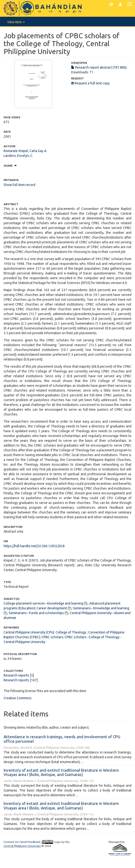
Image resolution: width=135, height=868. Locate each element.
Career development (52, 608)
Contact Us (11, 842)
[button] (111, 4)
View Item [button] (16, 22)
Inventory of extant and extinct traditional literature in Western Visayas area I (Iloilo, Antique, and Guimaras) (61, 772)
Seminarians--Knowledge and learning (101, 608)
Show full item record (19, 185)
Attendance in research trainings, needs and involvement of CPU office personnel (62, 739)
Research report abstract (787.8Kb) (99, 67)
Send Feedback (30, 842)
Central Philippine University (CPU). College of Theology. (45, 632)
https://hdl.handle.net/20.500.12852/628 (34, 546)
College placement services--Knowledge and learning (43, 603)
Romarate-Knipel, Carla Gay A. (25, 151)
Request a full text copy (90, 83)
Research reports (16, 675)
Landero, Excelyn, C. (18, 156)
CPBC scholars (52, 637)
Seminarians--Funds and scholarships (36, 613)
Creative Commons (18, 698)
